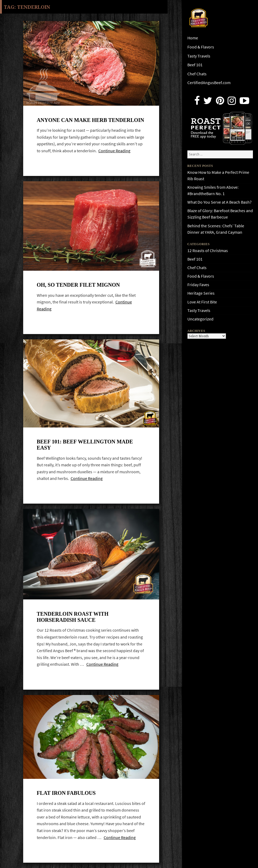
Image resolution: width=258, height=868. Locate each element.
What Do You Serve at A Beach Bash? (219, 202)
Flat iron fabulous (66, 793)
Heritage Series (201, 293)
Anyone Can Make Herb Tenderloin (90, 120)
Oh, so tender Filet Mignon (78, 285)
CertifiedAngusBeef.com (209, 83)
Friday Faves (198, 285)
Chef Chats (197, 74)
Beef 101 (195, 65)
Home (193, 38)
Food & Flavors (201, 47)
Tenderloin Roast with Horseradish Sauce (73, 617)
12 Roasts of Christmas (208, 251)
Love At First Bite (202, 302)
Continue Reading (114, 151)
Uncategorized (200, 319)
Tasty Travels (199, 56)
